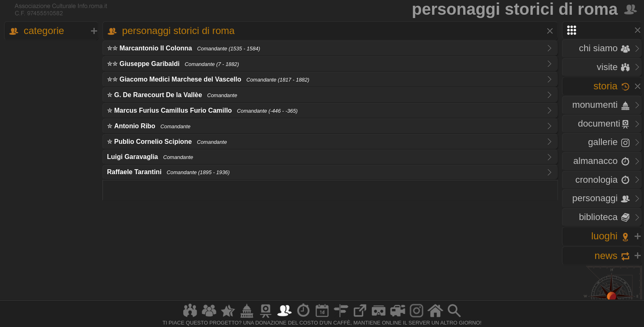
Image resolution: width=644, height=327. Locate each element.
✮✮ (183, 48)
